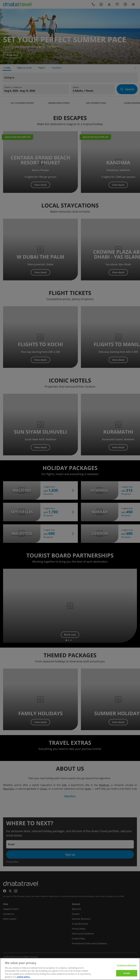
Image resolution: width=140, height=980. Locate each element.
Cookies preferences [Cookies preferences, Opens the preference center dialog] (127, 965)
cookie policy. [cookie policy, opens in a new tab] (24, 977)
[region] (70, 969)
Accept (127, 973)
